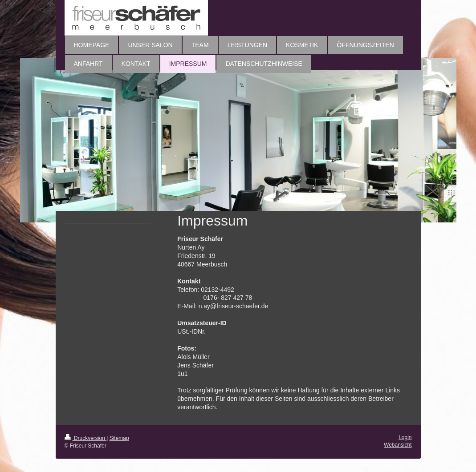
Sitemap (119, 438)
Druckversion (86, 438)
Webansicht (398, 445)
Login (405, 437)
